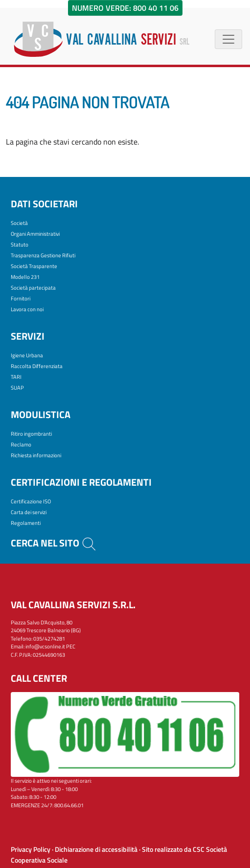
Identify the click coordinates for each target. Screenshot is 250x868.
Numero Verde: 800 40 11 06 (125, 8)
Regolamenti (26, 523)
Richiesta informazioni (36, 455)
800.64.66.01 (69, 805)
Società (19, 223)
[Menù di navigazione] (228, 39)
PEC (71, 646)
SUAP (17, 388)
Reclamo (21, 445)
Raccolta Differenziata (37, 366)
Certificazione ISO (31, 501)
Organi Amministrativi (35, 234)
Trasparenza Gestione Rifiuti (43, 255)
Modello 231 (25, 277)
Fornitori (21, 298)
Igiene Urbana (27, 355)
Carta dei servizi (29, 512)
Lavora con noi (27, 309)
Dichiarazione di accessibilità (96, 849)
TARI (16, 377)
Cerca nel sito (54, 543)
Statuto (20, 245)
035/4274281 (49, 639)
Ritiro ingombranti (31, 434)
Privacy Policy (31, 849)
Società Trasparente (34, 266)
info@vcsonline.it (45, 646)
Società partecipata (33, 288)
